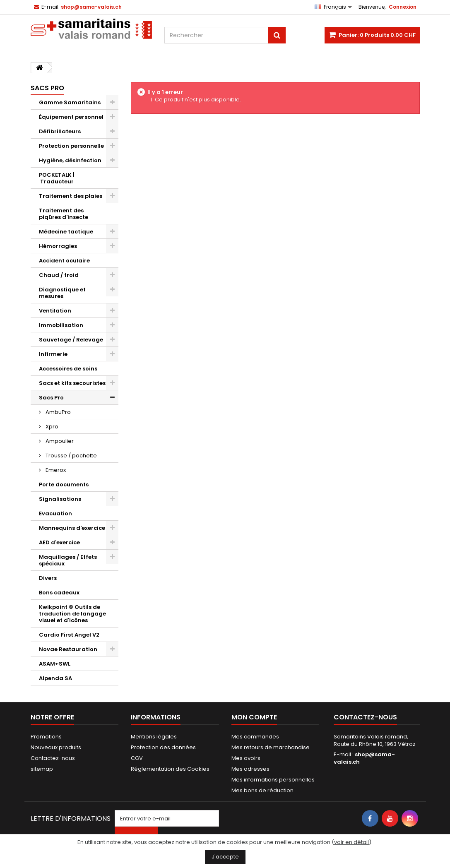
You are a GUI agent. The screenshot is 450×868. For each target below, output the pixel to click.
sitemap (42, 769)
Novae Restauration (68, 649)
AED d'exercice (59, 542)
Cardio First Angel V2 (69, 635)
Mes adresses (250, 769)
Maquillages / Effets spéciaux (68, 560)
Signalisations (60, 499)
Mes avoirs (246, 758)
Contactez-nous (53, 758)
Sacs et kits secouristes (72, 383)
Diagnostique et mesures (62, 293)
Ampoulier (59, 441)
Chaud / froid (59, 275)
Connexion (403, 7)
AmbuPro (58, 412)
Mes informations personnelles (273, 780)
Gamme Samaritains (70, 102)
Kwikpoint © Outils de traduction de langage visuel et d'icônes (72, 614)
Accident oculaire (64, 261)
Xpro (51, 427)
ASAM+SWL (55, 664)
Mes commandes (255, 737)
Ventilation (55, 311)
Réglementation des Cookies (170, 769)
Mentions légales (154, 737)
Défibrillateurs (60, 131)
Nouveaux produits (56, 747)
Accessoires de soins (68, 369)
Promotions (46, 737)
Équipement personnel (71, 117)
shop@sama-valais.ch (364, 758)
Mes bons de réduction (262, 790)
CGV (137, 758)
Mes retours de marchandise (271, 747)
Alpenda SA (55, 678)
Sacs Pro (51, 398)
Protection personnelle (71, 146)
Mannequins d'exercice (72, 528)
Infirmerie (53, 354)
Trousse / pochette (71, 456)
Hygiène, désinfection (70, 160)
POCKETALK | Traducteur (57, 178)
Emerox (55, 470)
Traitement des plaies (71, 196)
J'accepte (225, 857)
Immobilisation (61, 325)
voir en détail (351, 842)
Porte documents (64, 484)
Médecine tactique (66, 232)
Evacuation (55, 513)
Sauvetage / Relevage (71, 340)
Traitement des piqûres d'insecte (64, 214)
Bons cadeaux (59, 593)
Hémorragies (58, 246)
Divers (48, 578)
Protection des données (163, 747)
